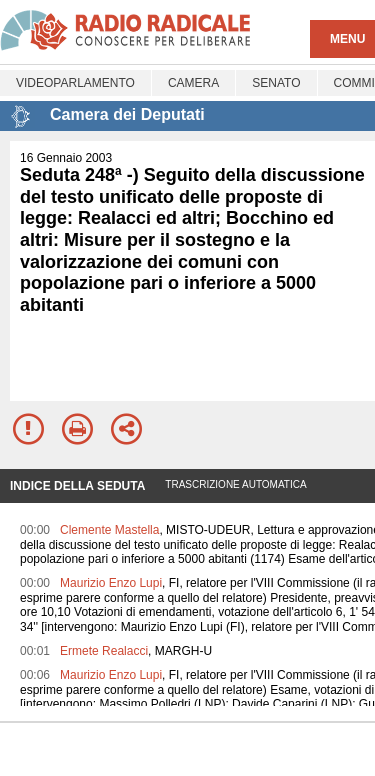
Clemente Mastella (109, 530)
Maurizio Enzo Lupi (111, 583)
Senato (276, 83)
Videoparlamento (75, 83)
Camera (193, 83)
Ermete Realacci (104, 651)
